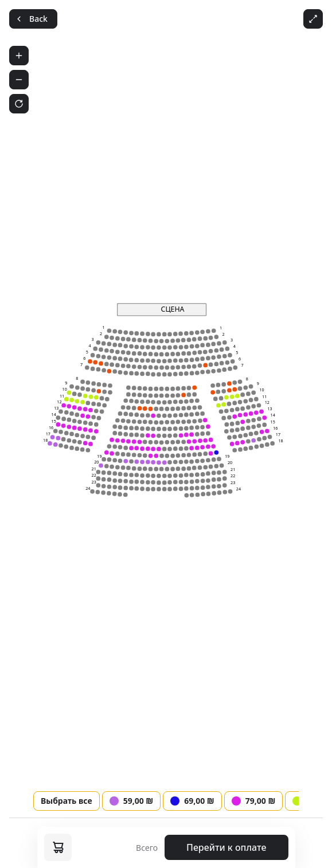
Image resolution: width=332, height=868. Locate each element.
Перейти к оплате (226, 847)
